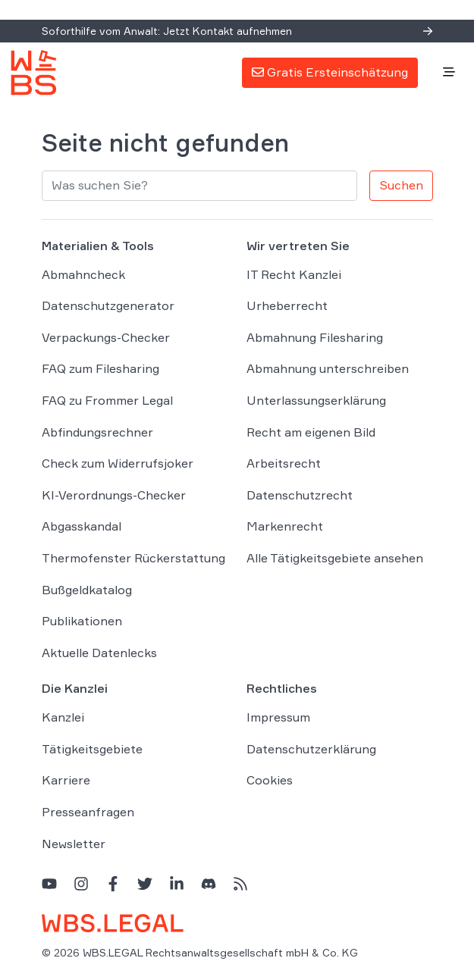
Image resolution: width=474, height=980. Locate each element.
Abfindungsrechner (97, 432)
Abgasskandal (82, 526)
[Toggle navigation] (449, 73)
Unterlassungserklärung (316, 400)
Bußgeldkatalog (87, 590)
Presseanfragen (88, 812)
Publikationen (82, 621)
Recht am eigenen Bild (311, 432)
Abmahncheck (83, 274)
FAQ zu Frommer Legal (107, 400)
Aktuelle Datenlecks (99, 653)
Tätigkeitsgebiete (92, 749)
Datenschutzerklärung (311, 749)
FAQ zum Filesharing (100, 368)
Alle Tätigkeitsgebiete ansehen (335, 558)
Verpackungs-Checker (106, 337)
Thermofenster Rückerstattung (133, 558)
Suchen (401, 185)
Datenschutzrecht (300, 495)
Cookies (270, 780)
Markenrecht (285, 526)
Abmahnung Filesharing (315, 337)
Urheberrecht (287, 305)
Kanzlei (63, 717)
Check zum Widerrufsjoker (118, 463)
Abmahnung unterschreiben (328, 368)
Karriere (66, 780)
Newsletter (74, 844)
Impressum (278, 717)
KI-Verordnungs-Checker (114, 495)
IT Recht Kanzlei (294, 274)
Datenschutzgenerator (108, 305)
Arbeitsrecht (284, 463)
